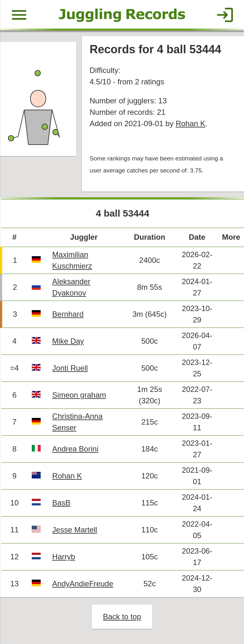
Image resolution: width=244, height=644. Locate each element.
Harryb (64, 557)
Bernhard (68, 314)
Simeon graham (79, 395)
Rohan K (190, 124)
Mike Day (68, 341)
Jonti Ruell (70, 368)
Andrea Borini (75, 449)
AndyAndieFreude (83, 584)
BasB (61, 503)
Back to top (122, 617)
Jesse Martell (75, 530)
